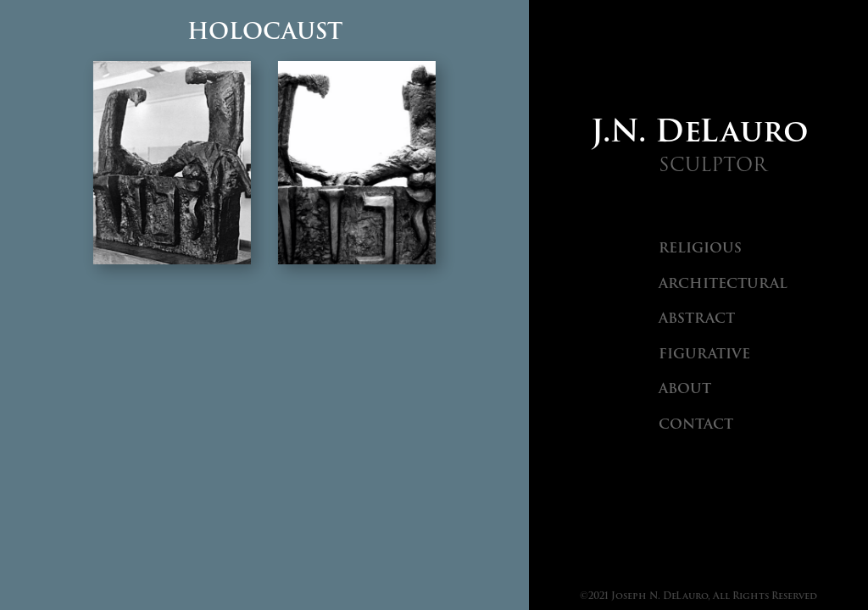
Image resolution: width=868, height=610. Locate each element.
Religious (700, 248)
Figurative (704, 354)
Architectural (723, 283)
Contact (696, 424)
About (685, 388)
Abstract (697, 318)
